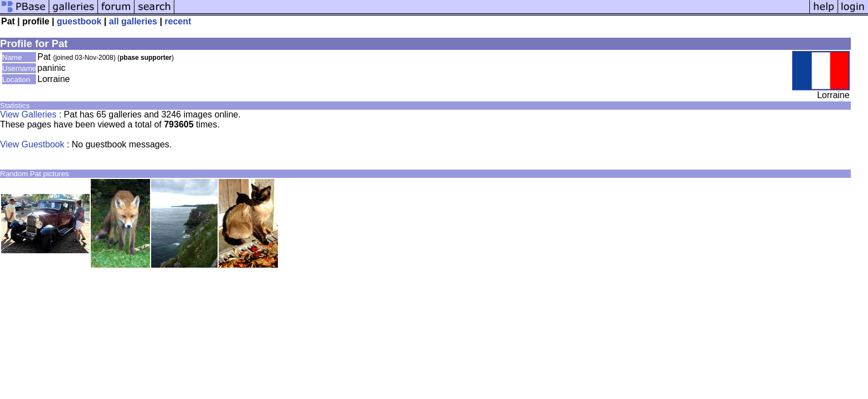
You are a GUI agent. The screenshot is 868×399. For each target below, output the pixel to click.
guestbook (79, 21)
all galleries (133, 21)
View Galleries (28, 114)
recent (178, 21)
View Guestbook (32, 144)
